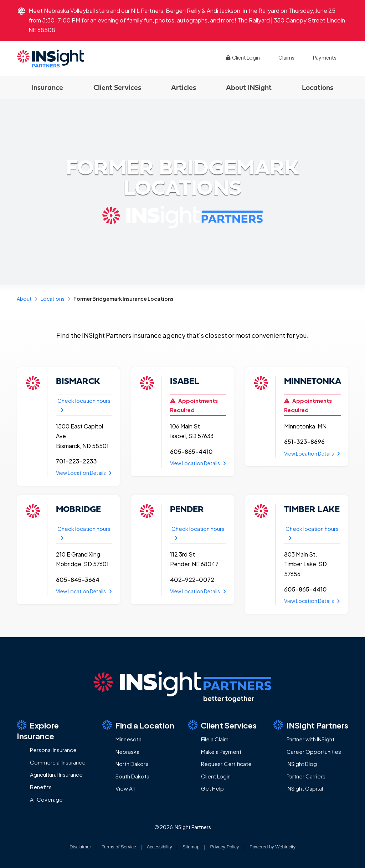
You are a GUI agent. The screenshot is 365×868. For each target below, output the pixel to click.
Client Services (117, 87)
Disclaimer (80, 847)
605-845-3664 (78, 580)
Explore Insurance (38, 730)
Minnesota (128, 739)
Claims (286, 57)
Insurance (47, 87)
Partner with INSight (310, 739)
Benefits (41, 787)
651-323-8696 (304, 441)
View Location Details (84, 473)
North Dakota (132, 764)
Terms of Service (119, 847)
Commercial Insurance (58, 762)
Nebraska (127, 752)
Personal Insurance (53, 750)
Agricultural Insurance (56, 774)
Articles (184, 87)
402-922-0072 (192, 580)
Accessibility (160, 847)
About (24, 299)
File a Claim (215, 739)
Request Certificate (226, 764)
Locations (318, 87)
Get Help (212, 788)
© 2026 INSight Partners (183, 827)
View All (125, 788)
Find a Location (138, 725)
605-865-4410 (191, 451)
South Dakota (132, 776)
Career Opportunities (314, 752)
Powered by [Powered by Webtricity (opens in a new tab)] (273, 847)
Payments (325, 57)
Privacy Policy (224, 847)
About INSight (249, 87)
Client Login (243, 57)
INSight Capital (305, 788)
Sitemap (191, 847)
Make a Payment (221, 752)
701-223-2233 (76, 461)
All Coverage (46, 799)
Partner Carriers (306, 776)
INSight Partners (311, 725)
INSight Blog (302, 764)
